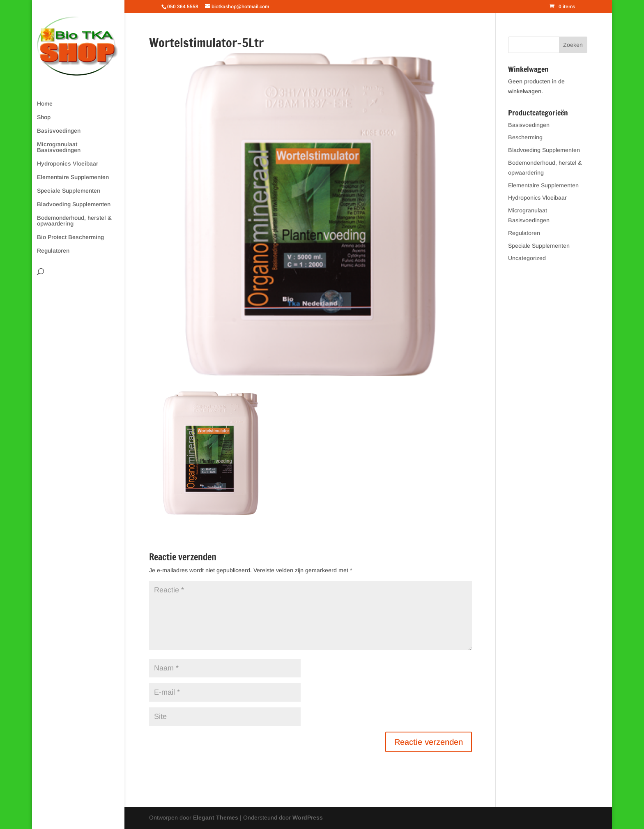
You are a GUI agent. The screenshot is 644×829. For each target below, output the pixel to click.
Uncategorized (527, 258)
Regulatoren (53, 251)
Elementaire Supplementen (73, 177)
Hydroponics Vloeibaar (68, 164)
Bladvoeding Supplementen (74, 204)
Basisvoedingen (59, 131)
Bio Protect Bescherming (70, 237)
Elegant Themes (216, 817)
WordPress (308, 817)
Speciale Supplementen (69, 191)
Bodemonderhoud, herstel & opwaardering (74, 221)
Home (45, 104)
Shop (44, 117)
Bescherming (525, 137)
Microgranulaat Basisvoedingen (59, 147)
